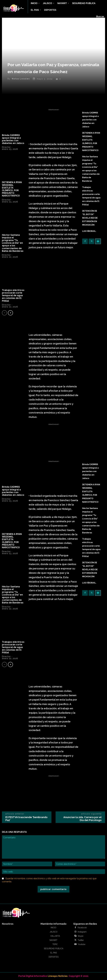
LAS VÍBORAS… (89, 231)
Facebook (82, 928)
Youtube (82, 944)
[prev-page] (4, 313)
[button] (100, 17)
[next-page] (10, 313)
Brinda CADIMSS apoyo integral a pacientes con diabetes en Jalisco (13, 139)
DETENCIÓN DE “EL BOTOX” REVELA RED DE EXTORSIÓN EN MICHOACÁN (90, 218)
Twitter (81, 940)
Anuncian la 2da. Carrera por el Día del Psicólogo (82, 819)
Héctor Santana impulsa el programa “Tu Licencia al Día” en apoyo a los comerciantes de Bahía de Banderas (13, 243)
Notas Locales (21, 79)
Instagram (82, 932)
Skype (81, 936)
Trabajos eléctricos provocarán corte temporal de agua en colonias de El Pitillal (13, 296)
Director (6, 147)
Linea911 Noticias (58, 976)
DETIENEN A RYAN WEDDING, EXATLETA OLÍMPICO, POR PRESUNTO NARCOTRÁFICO (12, 189)
